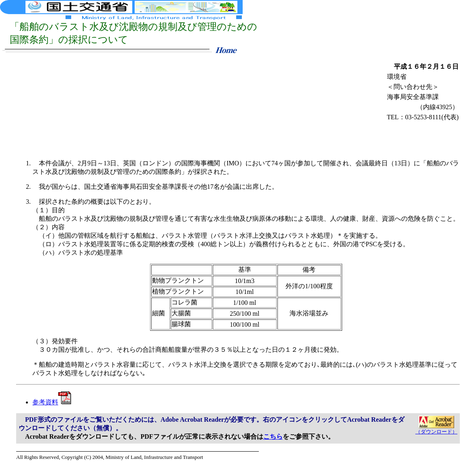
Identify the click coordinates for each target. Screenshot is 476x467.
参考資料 (52, 402)
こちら (273, 436)
